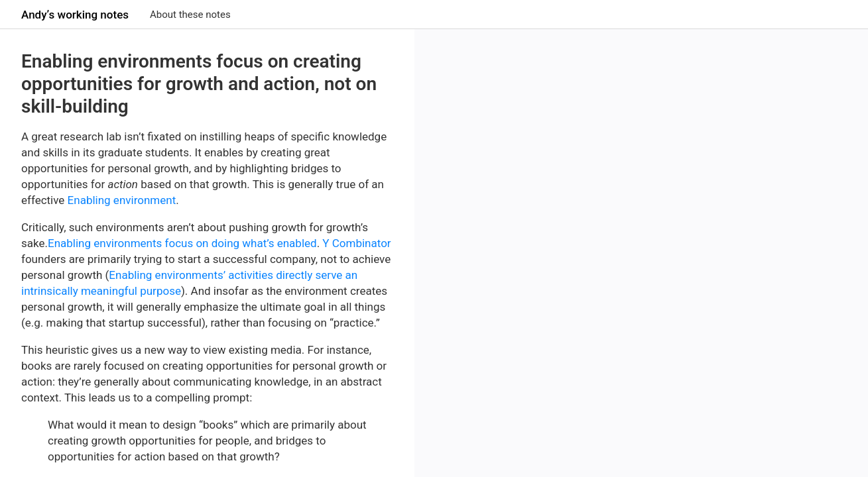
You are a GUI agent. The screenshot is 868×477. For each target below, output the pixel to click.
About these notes (190, 15)
